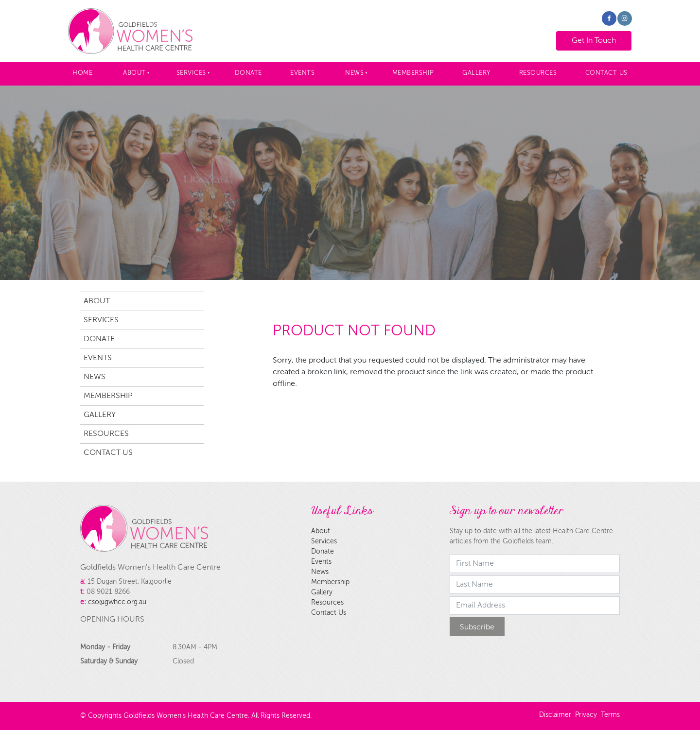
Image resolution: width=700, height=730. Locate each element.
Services (191, 73)
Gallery (476, 73)
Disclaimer (555, 715)
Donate (248, 73)
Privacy (586, 715)
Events (302, 73)
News (354, 73)
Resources (538, 73)
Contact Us (606, 73)
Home (82, 73)
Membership (413, 73)
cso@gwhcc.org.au (117, 602)
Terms (610, 715)
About (134, 73)
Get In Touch (585, 37)
